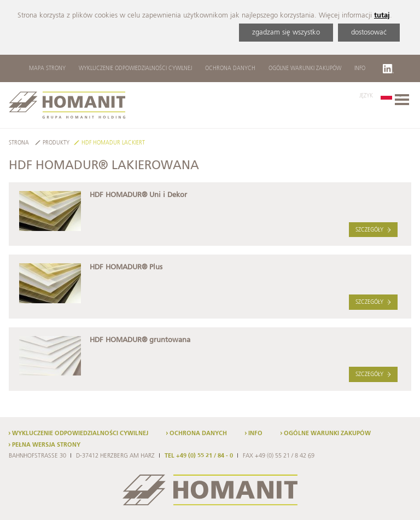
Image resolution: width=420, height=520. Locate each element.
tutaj (382, 16)
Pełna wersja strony (46, 445)
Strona (19, 143)
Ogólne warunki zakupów (305, 68)
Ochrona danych (230, 68)
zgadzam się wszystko (286, 33)
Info (360, 68)
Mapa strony (47, 68)
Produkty (56, 143)
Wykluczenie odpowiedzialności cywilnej (135, 68)
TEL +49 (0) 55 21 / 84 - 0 (199, 456)
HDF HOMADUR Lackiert (113, 143)
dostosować (369, 33)
